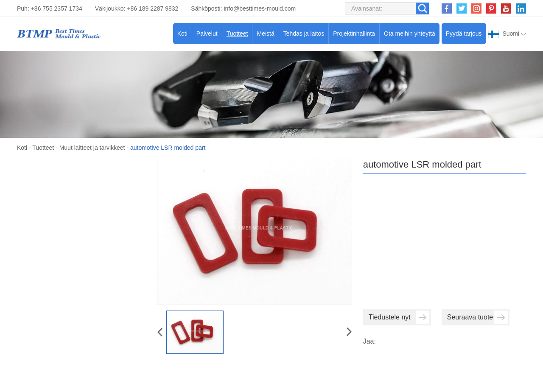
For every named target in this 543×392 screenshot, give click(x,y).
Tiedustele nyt (399, 317)
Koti (182, 34)
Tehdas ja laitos (304, 34)
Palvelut (207, 34)
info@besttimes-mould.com (260, 8)
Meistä (265, 34)
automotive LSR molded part (168, 148)
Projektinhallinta (354, 34)
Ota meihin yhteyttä (410, 34)
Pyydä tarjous (464, 34)
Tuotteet (237, 34)
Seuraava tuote (477, 317)
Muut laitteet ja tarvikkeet (92, 148)
